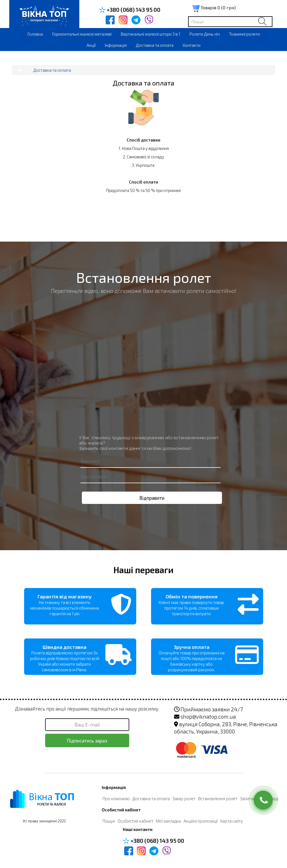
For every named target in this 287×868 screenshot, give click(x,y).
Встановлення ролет (218, 798)
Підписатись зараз (87, 740)
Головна (35, 34)
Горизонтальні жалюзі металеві (82, 34)
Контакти (192, 45)
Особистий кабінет (136, 821)
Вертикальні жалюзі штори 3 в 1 (151, 34)
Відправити (152, 498)
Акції (91, 45)
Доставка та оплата (155, 45)
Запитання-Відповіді (259, 798)
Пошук (109, 821)
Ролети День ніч (205, 34)
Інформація (116, 45)
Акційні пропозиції (201, 821)
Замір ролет (184, 798)
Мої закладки (168, 821)
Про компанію (116, 798)
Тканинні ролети (244, 34)
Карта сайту (232, 821)
